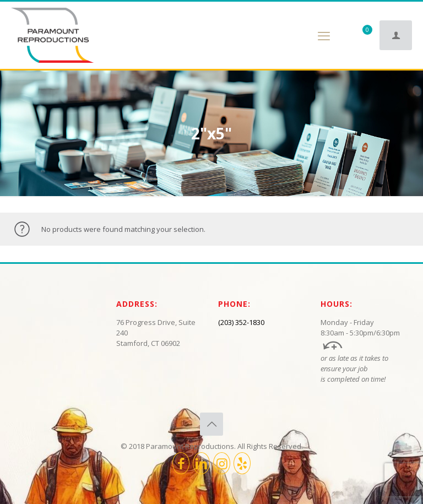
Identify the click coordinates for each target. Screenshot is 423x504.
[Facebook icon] (181, 463)
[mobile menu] (324, 35)
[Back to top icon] (211, 424)
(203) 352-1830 (241, 322)
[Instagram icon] (222, 463)
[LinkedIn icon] (201, 463)
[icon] (242, 463)
